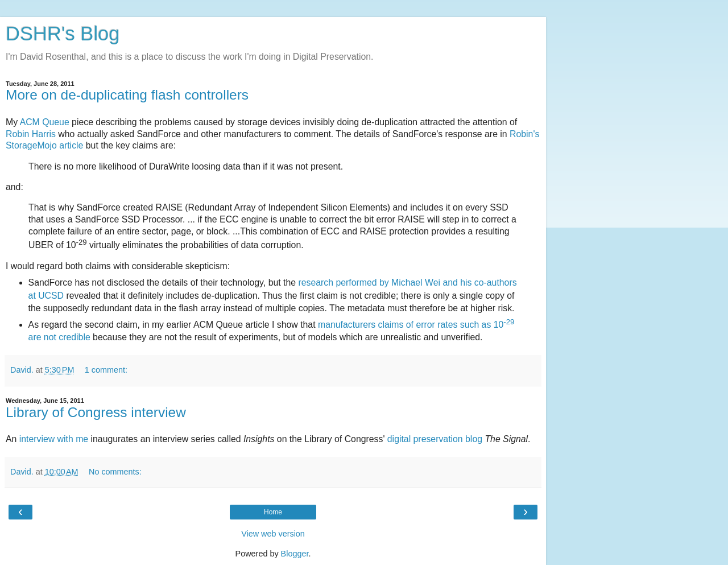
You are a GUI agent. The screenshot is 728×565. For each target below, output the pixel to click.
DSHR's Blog (63, 34)
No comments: (115, 472)
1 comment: (106, 370)
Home (273, 512)
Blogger (295, 554)
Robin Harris (31, 134)
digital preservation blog (435, 439)
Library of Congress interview (96, 412)
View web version (273, 534)
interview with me (54, 439)
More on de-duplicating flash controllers (127, 95)
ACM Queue (45, 122)
